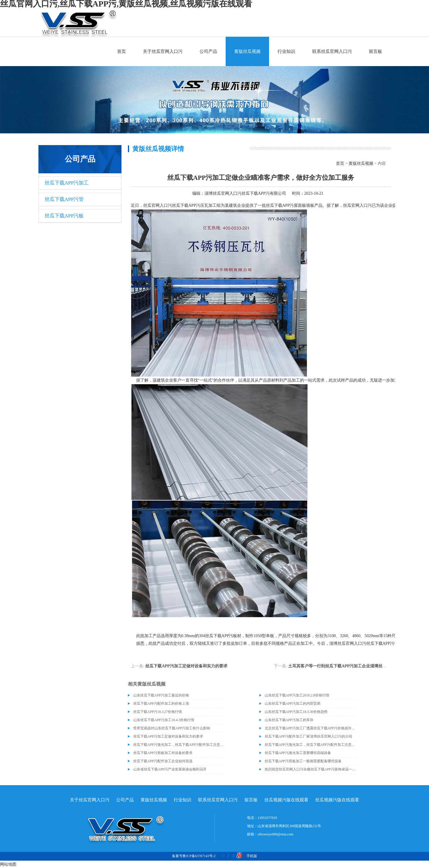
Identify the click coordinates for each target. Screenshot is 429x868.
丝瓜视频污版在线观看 (286, 800)
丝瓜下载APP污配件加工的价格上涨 (161, 704)
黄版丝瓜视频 (247, 51)
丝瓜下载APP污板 (64, 216)
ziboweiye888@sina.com (275, 834)
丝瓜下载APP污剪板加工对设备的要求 (163, 753)
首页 (121, 51)
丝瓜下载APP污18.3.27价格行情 (158, 712)
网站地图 (8, 864)
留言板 (375, 51)
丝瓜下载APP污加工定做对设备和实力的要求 (186, 666)
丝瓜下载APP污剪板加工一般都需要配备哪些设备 (303, 761)
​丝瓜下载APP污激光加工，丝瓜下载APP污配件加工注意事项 (179, 745)
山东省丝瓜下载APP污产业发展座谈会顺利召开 (170, 769)
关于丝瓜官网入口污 (163, 51)
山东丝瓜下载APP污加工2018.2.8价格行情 (297, 695)
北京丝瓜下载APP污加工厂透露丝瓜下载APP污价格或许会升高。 (311, 728)
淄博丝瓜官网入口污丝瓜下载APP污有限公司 (245, 193)
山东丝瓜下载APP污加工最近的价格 (161, 695)
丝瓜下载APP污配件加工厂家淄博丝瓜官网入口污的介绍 (308, 736)
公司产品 (208, 51)
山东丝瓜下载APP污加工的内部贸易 (293, 704)
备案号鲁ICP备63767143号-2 (194, 856)
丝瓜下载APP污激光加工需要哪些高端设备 (298, 753)
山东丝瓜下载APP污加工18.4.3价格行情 (164, 720)
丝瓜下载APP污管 (64, 199)
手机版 (252, 856)
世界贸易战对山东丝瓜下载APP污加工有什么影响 (172, 728)
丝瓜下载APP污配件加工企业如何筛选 (163, 761)
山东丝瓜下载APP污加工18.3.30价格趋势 (296, 712)
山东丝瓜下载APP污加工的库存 (289, 720)
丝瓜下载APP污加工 (67, 183)
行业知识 (286, 51)
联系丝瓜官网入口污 (332, 51)
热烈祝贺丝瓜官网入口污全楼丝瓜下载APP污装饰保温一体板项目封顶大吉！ (311, 769)
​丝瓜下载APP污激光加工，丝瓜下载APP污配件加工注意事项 (311, 745)
